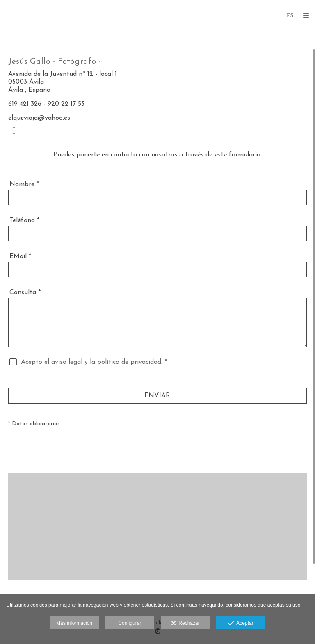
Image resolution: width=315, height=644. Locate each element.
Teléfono (24, 220)
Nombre (24, 184)
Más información (74, 623)
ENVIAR (157, 396)
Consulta (25, 293)
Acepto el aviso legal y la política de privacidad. (92, 362)
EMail (20, 256)
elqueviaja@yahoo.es (39, 118)
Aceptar (241, 624)
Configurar (130, 623)
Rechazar (185, 624)
